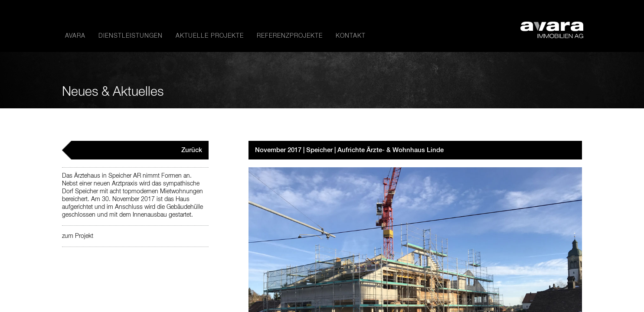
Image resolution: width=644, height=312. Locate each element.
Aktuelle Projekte (210, 36)
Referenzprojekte (290, 36)
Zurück (192, 150)
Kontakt (351, 36)
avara (75, 36)
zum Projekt (78, 236)
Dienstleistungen (131, 36)
